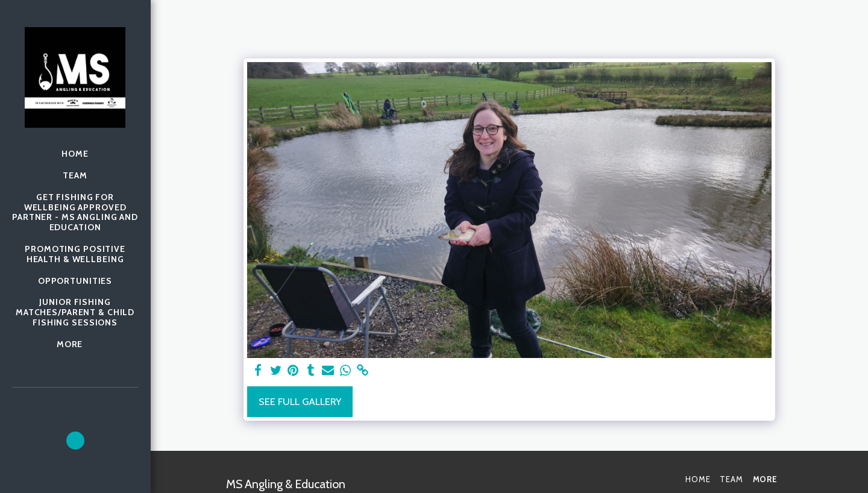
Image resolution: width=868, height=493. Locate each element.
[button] (75, 441)
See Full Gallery (300, 401)
